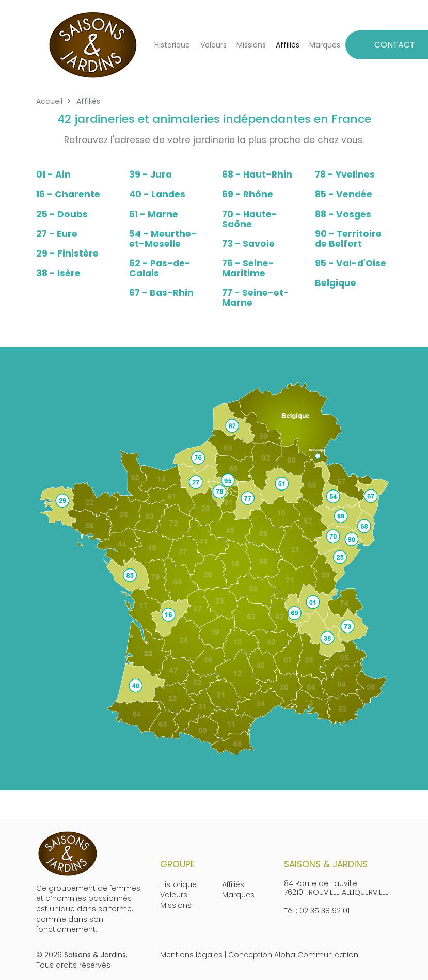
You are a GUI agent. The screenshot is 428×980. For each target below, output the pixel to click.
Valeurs (213, 45)
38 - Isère (58, 273)
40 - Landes (157, 194)
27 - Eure (57, 234)
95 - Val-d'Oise (351, 263)
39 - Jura (150, 175)
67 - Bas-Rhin (161, 293)
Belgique (336, 283)
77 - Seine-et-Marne (256, 298)
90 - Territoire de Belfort (348, 239)
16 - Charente (68, 194)
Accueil (49, 101)
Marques (325, 45)
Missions (251, 45)
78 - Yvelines (345, 175)
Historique (172, 45)
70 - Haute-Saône (250, 219)
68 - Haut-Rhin (257, 175)
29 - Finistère (67, 254)
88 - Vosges (343, 214)
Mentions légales (191, 955)
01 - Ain (53, 175)
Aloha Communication (316, 955)
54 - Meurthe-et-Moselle (163, 239)
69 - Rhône (248, 194)
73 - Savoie (248, 244)
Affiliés (288, 45)
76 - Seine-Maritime (248, 268)
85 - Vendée (344, 194)
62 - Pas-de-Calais (160, 268)
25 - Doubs (62, 214)
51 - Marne (154, 214)
